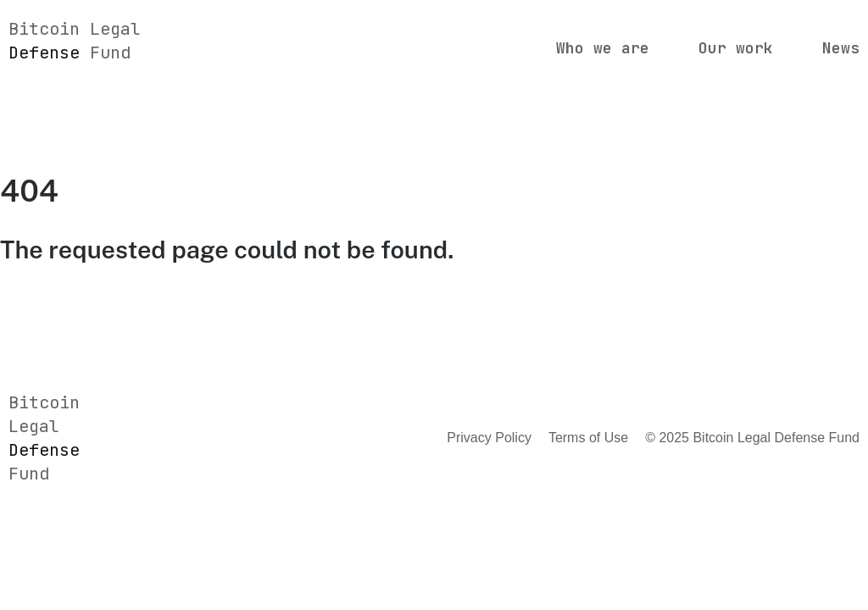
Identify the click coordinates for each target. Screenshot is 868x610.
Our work (736, 48)
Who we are (603, 48)
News (841, 48)
